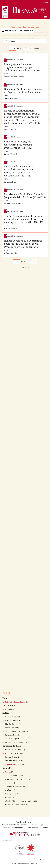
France (8, 772)
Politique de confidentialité (13, 828)
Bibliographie (11, 794)
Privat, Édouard (12, 728)
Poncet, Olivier (11, 757)
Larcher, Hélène (12, 720)
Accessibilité (33, 828)
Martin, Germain (12, 724)
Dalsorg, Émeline (12, 717)
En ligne (8, 709)
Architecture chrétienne (15, 787)
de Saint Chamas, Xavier (15, 742)
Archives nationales (13, 764)
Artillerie (9, 790)
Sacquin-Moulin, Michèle (15, 731)
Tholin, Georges (12, 739)
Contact (45, 828)
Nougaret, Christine (13, 753)
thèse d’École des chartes (15, 702)
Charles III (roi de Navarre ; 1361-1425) (21, 801)
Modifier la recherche (19, 31)
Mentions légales (39, 825)
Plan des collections (24, 822)
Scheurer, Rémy (12, 735)
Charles (8, 798)
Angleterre (10, 783)
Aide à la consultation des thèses (15, 825)
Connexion (44, 3)
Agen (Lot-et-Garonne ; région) (17, 779)
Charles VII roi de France (15, 805)
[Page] (12, 48)
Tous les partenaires (41, 859)
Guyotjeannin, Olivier (14, 750)
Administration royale (14, 776)
